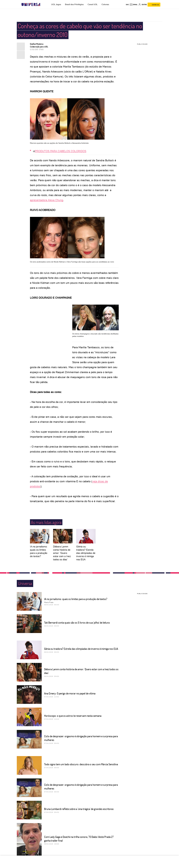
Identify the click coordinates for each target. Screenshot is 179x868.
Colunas (105, 4)
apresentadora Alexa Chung (47, 200)
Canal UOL (93, 4)
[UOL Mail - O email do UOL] (134, 5)
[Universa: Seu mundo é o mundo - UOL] (31, 5)
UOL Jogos (56, 4)
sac (127, 5)
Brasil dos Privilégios (74, 4)
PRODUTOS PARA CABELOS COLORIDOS (61, 151)
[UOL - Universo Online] (42, 5)
